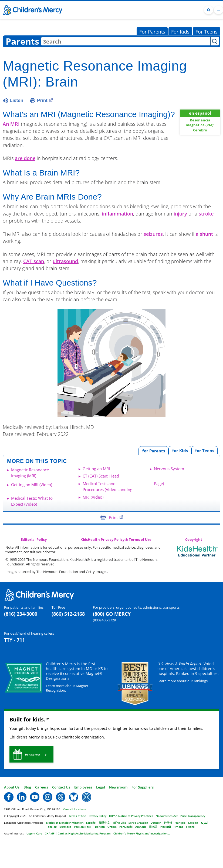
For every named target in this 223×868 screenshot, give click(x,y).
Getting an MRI (96, 469)
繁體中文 (104, 823)
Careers (42, 787)
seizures (153, 234)
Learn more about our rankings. (183, 681)
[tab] (205, 450)
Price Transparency (193, 816)
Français (180, 823)
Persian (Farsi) (83, 827)
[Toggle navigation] (219, 10)
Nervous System (169, 469)
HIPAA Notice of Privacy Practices (131, 816)
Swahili (191, 827)
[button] (31, 754)
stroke (206, 214)
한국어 (168, 823)
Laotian (193, 823)
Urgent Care (34, 833)
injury (180, 214)
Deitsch (100, 827)
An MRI (11, 124)
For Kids (180, 32)
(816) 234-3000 (21, 614)
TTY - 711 (14, 640)
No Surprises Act (167, 816)
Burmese (65, 827)
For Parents (152, 32)
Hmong (178, 827)
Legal (101, 787)
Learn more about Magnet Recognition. (67, 688)
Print (45, 100)
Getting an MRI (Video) (32, 485)
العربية (204, 823)
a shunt (204, 234)
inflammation (117, 214)
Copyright (194, 540)
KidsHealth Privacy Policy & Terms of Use (116, 540)
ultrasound (65, 261)
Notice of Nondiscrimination (65, 823)
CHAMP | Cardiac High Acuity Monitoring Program (78, 833)
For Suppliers (143, 787)
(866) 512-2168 (68, 614)
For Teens (207, 32)
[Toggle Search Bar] (209, 10)
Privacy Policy (98, 816)
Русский (165, 827)
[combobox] (126, 41)
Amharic (141, 827)
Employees (83, 787)
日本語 (153, 827)
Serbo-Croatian (138, 823)
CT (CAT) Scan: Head (101, 476)
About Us (12, 787)
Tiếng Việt (119, 823)
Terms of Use (77, 816)
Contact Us (61, 787)
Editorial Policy (34, 540)
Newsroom (118, 787)
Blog (27, 787)
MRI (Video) (93, 497)
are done (25, 158)
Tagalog (51, 827)
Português (126, 827)
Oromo (112, 827)
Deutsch (156, 823)
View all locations (74, 809)
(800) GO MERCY (112, 614)
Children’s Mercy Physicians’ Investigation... (142, 833)
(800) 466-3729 (104, 620)
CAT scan (34, 261)
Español (91, 823)
